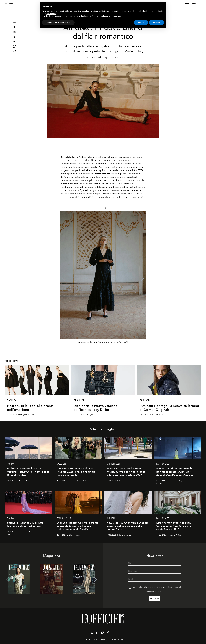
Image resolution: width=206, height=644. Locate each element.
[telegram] (14, 52)
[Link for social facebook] (97, 633)
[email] (14, 23)
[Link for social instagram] (103, 633)
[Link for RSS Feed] (114, 633)
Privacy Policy (157, 592)
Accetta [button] (156, 22)
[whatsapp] (14, 47)
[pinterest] (14, 32)
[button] (142, 278)
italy (194, 4)
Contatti (87, 639)
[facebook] (14, 27)
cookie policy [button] (52, 14)
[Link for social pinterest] (108, 633)
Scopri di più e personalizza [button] (58, 22)
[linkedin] (14, 37)
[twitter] (14, 42)
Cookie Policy (117, 639)
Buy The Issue (183, 4)
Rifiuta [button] (141, 22)
